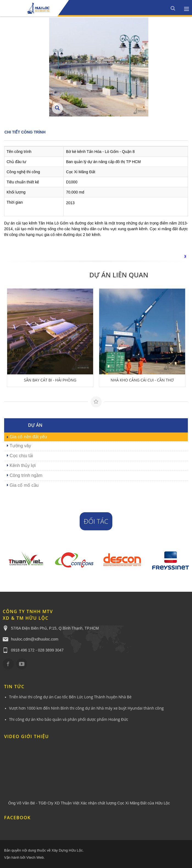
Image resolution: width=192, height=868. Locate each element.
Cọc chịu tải (21, 456)
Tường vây (20, 446)
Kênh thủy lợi (23, 466)
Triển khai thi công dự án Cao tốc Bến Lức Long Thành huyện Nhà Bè (70, 697)
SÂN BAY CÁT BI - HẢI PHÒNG (50, 380)
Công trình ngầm (26, 475)
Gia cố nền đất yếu (28, 437)
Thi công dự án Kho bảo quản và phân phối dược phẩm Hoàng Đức (69, 719)
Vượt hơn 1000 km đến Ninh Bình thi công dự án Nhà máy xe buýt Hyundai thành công (86, 708)
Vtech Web (35, 857)
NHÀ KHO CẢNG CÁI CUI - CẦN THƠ (142, 380)
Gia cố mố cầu (24, 485)
